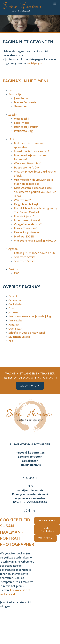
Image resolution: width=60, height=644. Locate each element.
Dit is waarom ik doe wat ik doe (33, 188)
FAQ (11, 139)
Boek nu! (13, 269)
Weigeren (45, 538)
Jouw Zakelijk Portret (26, 127)
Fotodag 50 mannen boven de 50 (35, 253)
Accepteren (47, 521)
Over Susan (15, 329)
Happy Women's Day (27, 168)
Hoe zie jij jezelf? (24, 216)
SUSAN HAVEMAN (21, 444)
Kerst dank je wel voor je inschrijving (30, 316)
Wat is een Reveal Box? (28, 163)
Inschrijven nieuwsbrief (30, 490)
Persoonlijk (15, 94)
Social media (22, 123)
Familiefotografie (30, 465)
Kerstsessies (15, 320)
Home (12, 90)
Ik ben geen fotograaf (27, 220)
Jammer (13, 312)
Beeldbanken (30, 461)
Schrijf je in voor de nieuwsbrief (27, 333)
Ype (11, 341)
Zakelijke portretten (30, 457)
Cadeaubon (15, 300)
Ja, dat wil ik (30, 386)
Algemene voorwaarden (30, 498)
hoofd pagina (35, 63)
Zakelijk (13, 115)
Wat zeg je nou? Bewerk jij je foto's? (35, 241)
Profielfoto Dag (23, 131)
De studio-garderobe (26, 232)
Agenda (13, 249)
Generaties (20, 106)
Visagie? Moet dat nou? (28, 224)
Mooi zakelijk (22, 119)
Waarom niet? (22, 200)
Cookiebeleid (16, 304)
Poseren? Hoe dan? (25, 228)
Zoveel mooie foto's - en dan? (32, 151)
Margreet (14, 325)
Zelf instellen (47, 529)
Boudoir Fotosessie (25, 102)
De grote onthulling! (26, 204)
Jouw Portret (21, 98)
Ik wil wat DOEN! (24, 236)
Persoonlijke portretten (30, 453)
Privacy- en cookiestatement (30, 494)
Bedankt (13, 296)
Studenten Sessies (25, 257)
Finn (11, 308)
